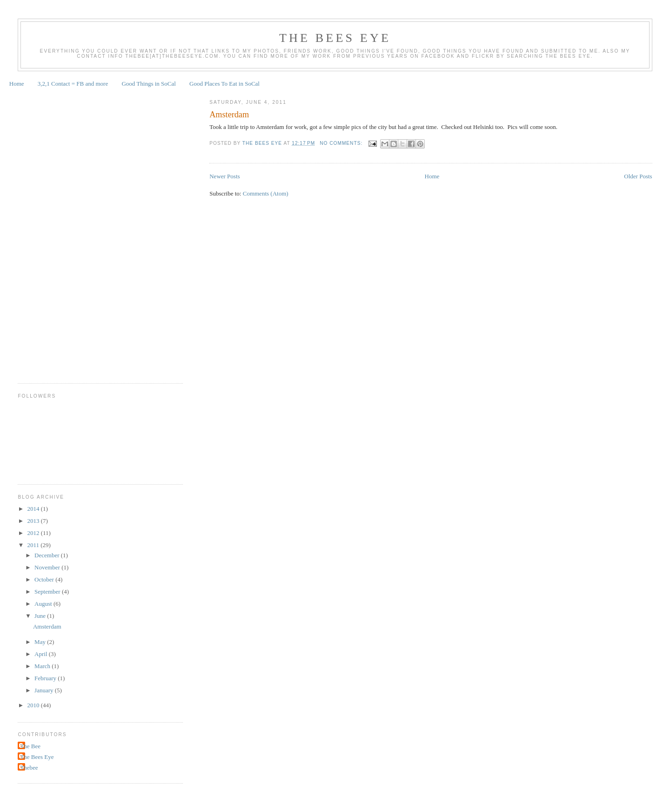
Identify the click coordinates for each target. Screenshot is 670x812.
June (41, 616)
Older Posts (638, 176)
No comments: (342, 143)
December (48, 555)
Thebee (29, 768)
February (46, 678)
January (45, 690)
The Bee (30, 746)
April (42, 654)
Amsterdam (229, 115)
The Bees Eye (335, 38)
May (41, 642)
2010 (34, 705)
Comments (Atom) (266, 193)
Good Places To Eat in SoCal (224, 84)
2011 (34, 545)
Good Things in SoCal (148, 84)
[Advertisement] (55, 232)
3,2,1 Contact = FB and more (73, 84)
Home (17, 84)
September (48, 592)
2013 (34, 521)
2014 (34, 509)
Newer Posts (224, 176)
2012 (34, 533)
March (43, 666)
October (45, 579)
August (44, 604)
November (48, 567)
